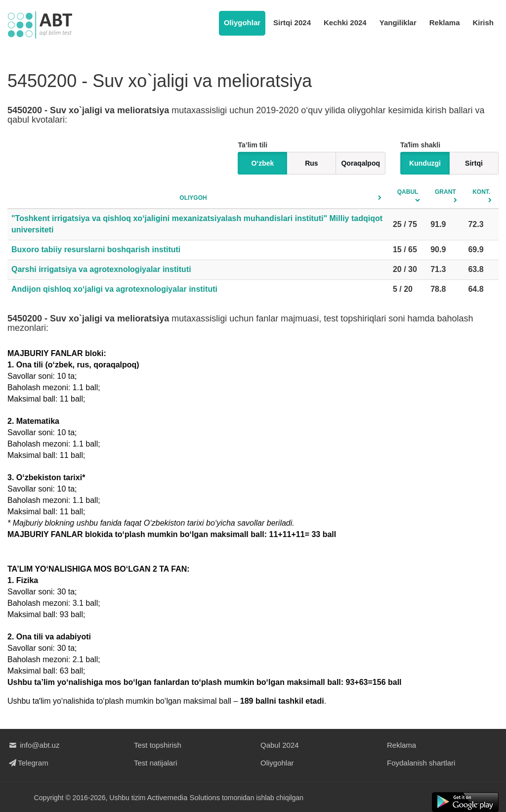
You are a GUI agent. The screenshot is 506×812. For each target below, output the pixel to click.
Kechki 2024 (345, 23)
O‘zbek (262, 163)
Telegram (28, 763)
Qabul (408, 192)
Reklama (445, 23)
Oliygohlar (242, 23)
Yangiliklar (398, 23)
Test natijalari (156, 763)
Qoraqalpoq (360, 163)
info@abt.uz (33, 745)
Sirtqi (474, 163)
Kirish (483, 23)
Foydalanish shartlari (421, 763)
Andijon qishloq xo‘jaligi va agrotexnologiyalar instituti (114, 289)
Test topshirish (158, 745)
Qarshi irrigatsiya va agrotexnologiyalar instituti (101, 269)
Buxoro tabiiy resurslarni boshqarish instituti (96, 249)
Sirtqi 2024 (292, 23)
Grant (445, 192)
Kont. (481, 192)
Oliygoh (193, 198)
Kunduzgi (425, 163)
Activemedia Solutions (184, 797)
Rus (311, 163)
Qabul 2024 (280, 745)
